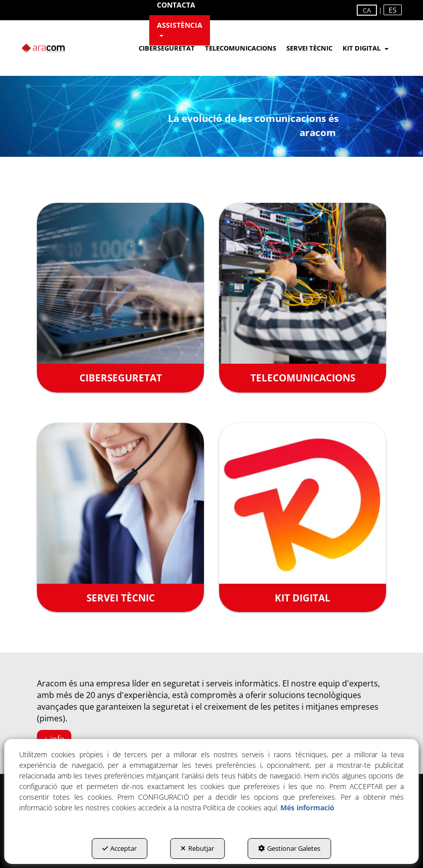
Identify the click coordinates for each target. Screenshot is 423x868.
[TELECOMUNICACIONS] (303, 298)
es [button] (393, 10)
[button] (180, 30)
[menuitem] (180, 30)
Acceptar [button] (119, 848)
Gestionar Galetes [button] (289, 848)
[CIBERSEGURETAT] (120, 298)
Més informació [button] (307, 808)
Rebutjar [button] (197, 848)
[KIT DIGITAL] (303, 518)
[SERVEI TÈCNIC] (120, 518)
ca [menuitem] (367, 10)
